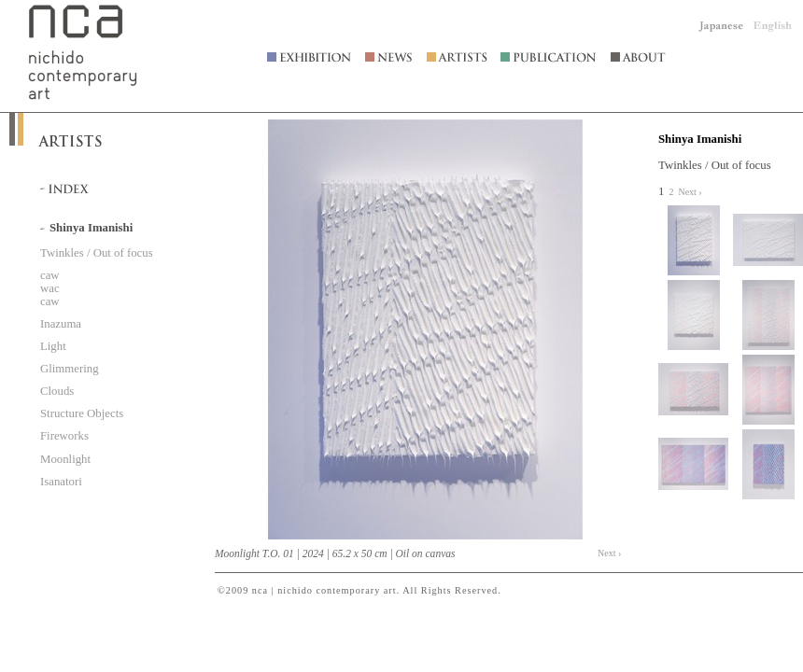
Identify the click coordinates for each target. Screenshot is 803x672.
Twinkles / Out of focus (97, 253)
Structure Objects (82, 413)
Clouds (57, 391)
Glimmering (70, 369)
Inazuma (61, 324)
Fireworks (64, 436)
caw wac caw (50, 288)
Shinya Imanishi (700, 139)
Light (53, 346)
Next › (609, 553)
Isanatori (61, 482)
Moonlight (65, 459)
